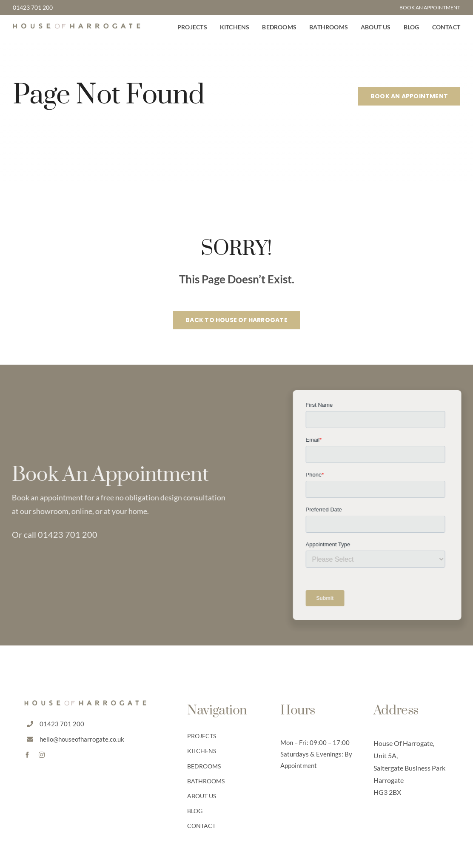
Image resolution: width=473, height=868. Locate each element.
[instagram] (42, 755)
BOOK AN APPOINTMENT (430, 7)
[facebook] (27, 755)
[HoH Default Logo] (77, 27)
